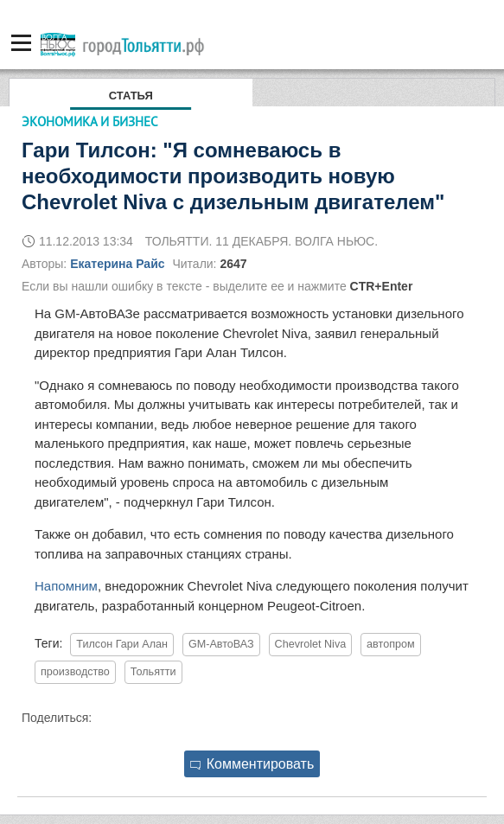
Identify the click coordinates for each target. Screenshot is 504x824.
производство (75, 672)
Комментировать (252, 764)
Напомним (66, 586)
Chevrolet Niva (311, 644)
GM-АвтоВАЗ (221, 644)
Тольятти (153, 672)
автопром (391, 644)
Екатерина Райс (117, 264)
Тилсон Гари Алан (122, 644)
